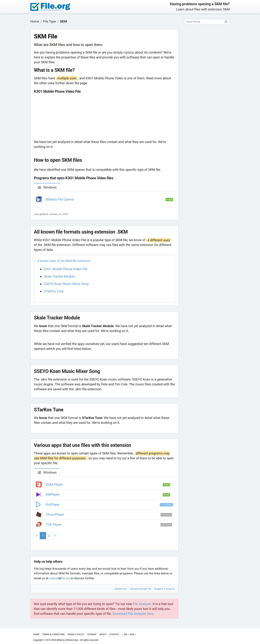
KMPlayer (53, 494)
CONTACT (114, 634)
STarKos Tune (54, 291)
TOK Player (54, 525)
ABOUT (103, 634)
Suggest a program (165, 589)
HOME (36, 634)
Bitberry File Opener (60, 199)
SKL (126, 634)
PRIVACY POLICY (76, 634)
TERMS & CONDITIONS (53, 634)
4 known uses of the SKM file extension (64, 261)
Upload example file (141, 589)
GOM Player (54, 484)
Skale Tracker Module (59, 276)
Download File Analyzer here (133, 614)
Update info (121, 589)
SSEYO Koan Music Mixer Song (66, 284)
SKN (132, 634)
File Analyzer (142, 604)
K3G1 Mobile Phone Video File (66, 269)
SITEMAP (92, 634)
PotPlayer (53, 505)
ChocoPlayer (55, 514)
